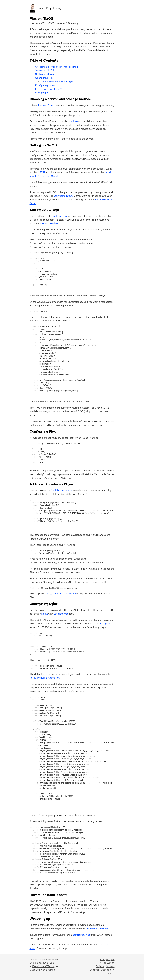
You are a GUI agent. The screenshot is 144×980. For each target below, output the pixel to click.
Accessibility (108, 970)
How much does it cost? (48, 89)
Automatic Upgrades (97, 929)
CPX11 (41, 172)
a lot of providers (49, 223)
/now (102, 959)
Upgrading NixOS (64, 196)
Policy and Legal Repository (45, 678)
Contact (110, 966)
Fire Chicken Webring (44, 966)
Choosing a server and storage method (56, 67)
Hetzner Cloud (46, 105)
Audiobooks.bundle (61, 490)
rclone (74, 121)
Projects (100, 966)
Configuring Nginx (45, 85)
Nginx (45, 614)
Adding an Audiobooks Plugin (57, 82)
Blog (49, 8)
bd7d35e (43, 963)
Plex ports (105, 624)
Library (57, 8)
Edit (52, 963)
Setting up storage (45, 74)
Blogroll (110, 959)
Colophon (95, 970)
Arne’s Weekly (107, 963)
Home (41, 8)
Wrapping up (42, 93)
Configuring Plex (44, 78)
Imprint (111, 973)
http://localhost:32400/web (61, 594)
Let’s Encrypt (61, 614)
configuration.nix (81, 935)
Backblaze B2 (59, 216)
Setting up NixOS (45, 70)
